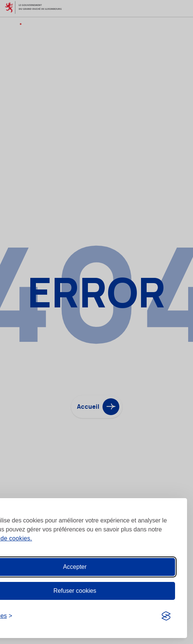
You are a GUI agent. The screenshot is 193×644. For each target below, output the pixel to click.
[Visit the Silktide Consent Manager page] (166, 616)
